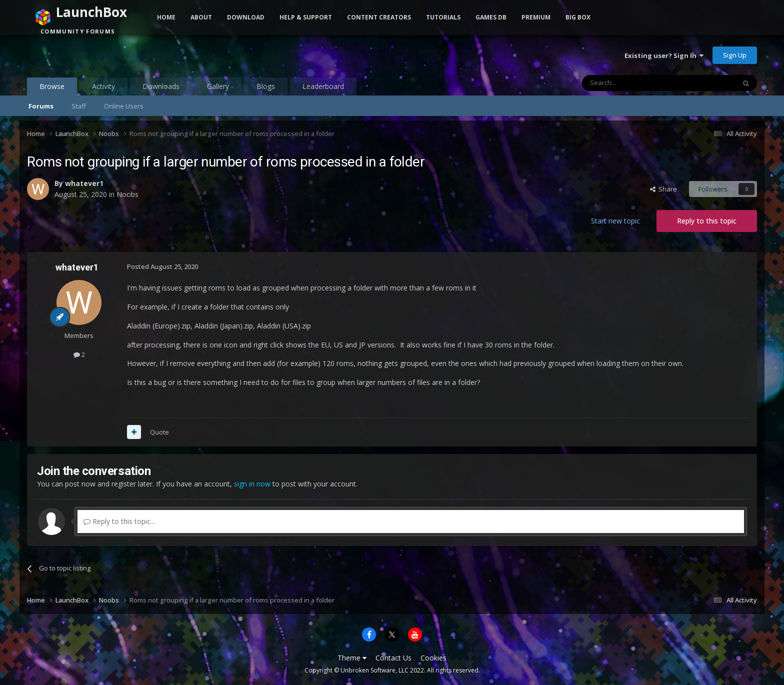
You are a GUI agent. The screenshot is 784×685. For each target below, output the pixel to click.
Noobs (127, 194)
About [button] (201, 17)
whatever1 (84, 183)
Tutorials (443, 17)
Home (166, 17)
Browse (52, 88)
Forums (41, 106)
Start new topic (615, 221)
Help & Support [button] (306, 17)
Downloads (161, 86)
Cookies (433, 658)
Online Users (124, 106)
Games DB (491, 17)
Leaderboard (323, 86)
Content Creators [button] (379, 17)
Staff (79, 106)
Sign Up (735, 55)
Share (663, 189)
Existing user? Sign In (664, 55)
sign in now (252, 484)
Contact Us (393, 658)
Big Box (578, 17)
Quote (159, 432)
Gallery (218, 86)
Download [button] (246, 17)
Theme (352, 658)
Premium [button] (536, 17)
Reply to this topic (707, 221)
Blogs (266, 86)
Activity (103, 86)
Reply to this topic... (119, 521)
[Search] (634, 83)
